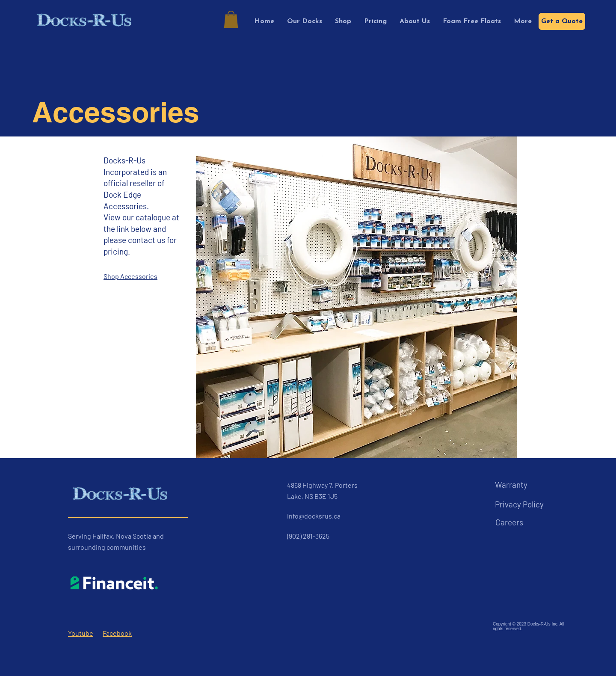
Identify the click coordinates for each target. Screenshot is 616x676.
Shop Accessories (130, 276)
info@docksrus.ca (314, 516)
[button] (231, 19)
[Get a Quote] (562, 21)
